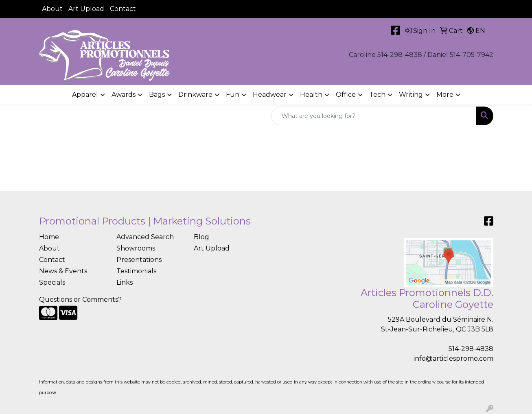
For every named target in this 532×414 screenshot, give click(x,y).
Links (125, 282)
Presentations (139, 260)
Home (49, 237)
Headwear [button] (270, 95)
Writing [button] (411, 95)
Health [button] (311, 95)
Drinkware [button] (195, 95)
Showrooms (136, 248)
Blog (201, 237)
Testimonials (136, 271)
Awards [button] (124, 95)
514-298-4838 (471, 349)
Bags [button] (157, 95)
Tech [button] (377, 95)
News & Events (63, 271)
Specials (52, 282)
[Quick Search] (374, 116)
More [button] (445, 95)
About (52, 9)
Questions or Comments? (80, 300)
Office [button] (346, 95)
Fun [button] (233, 95)
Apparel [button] (85, 95)
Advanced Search (145, 237)
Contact (123, 9)
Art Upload (86, 9)
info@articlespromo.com (453, 358)
